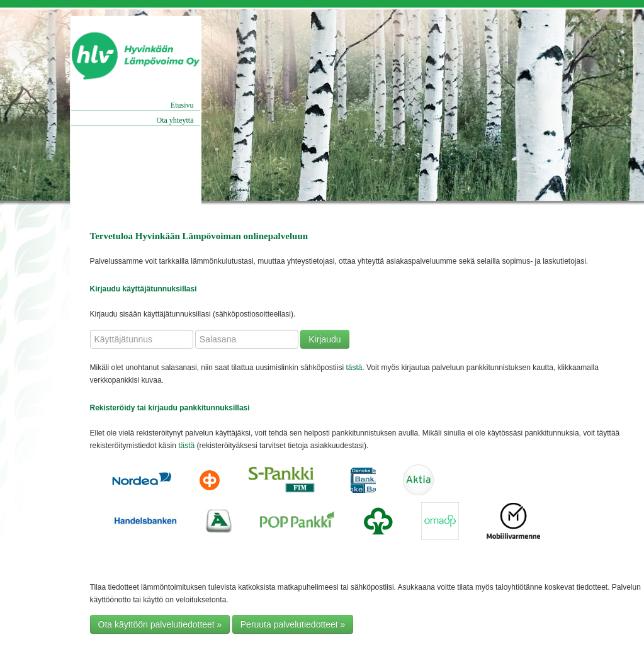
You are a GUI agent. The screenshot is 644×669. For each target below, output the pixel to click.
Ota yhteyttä (175, 120)
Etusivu (182, 105)
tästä (354, 368)
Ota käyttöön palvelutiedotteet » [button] (160, 624)
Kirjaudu (325, 339)
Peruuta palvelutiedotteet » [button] (293, 624)
